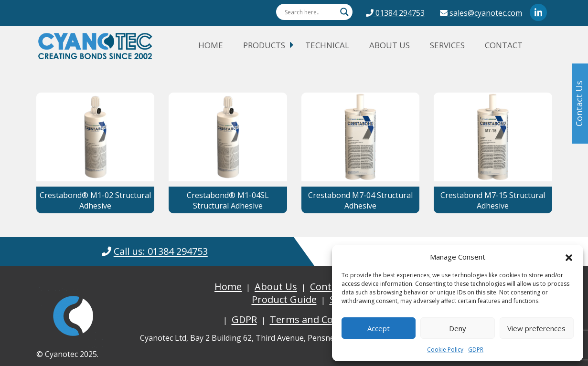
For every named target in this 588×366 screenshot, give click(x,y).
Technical (327, 45)
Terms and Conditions (320, 319)
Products (264, 45)
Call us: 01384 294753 (161, 251)
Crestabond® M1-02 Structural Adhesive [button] (95, 200)
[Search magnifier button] (344, 12)
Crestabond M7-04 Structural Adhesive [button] (360, 200)
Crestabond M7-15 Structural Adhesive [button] (493, 200)
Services (447, 45)
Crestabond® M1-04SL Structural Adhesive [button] (228, 200)
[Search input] (310, 12)
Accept (379, 328)
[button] (569, 257)
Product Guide (284, 299)
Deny (458, 328)
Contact (504, 45)
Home (211, 45)
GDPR (476, 350)
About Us (390, 45)
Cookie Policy (445, 350)
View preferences (536, 328)
